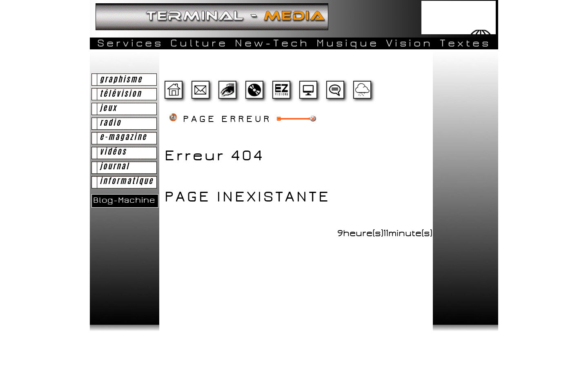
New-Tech (272, 43)
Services (130, 43)
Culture (199, 43)
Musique (348, 43)
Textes (465, 43)
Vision (409, 43)
